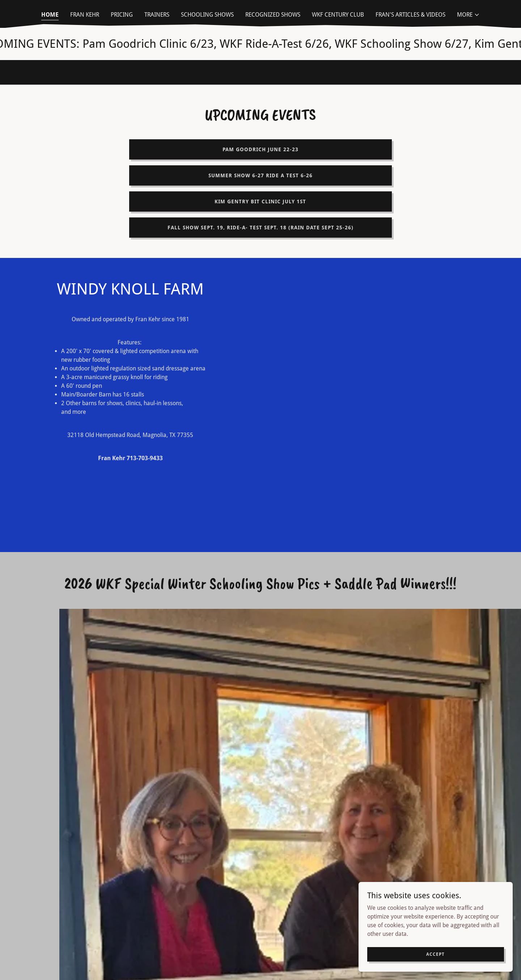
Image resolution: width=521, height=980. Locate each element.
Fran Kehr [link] (85, 15)
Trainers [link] (157, 15)
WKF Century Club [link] (338, 15)
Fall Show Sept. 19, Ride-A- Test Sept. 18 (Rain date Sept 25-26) (260, 228)
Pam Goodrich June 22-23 (260, 149)
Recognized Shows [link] (273, 15)
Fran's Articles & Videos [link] (410, 15)
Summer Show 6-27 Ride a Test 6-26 (260, 175)
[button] (468, 15)
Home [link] (50, 15)
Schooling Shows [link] (207, 15)
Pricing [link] (122, 15)
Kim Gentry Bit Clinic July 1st (260, 201)
